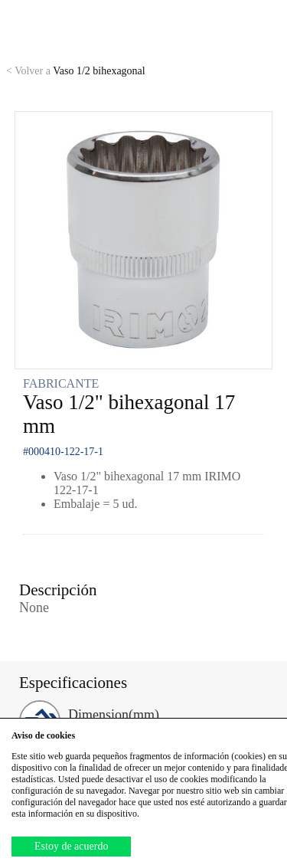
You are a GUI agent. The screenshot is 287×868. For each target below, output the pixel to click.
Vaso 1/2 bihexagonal (76, 71)
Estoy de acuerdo (71, 846)
